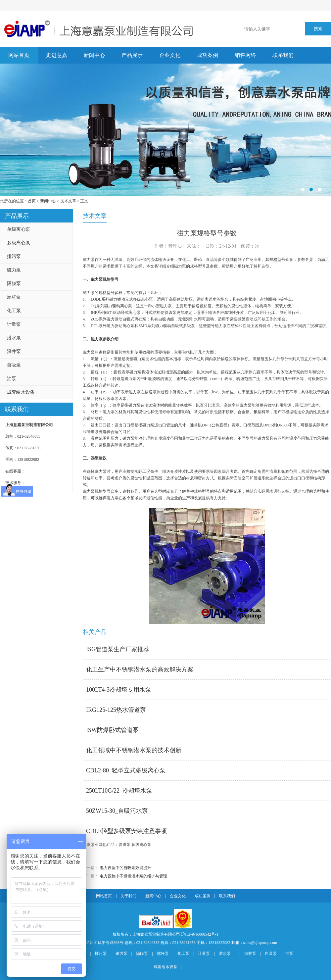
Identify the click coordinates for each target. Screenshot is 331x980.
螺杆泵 (14, 297)
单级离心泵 (19, 229)
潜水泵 (14, 338)
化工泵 (14, 311)
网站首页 (19, 55)
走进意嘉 (57, 55)
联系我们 (283, 55)
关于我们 (128, 896)
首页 (32, 201)
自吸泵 (14, 365)
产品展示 (132, 55)
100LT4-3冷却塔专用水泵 (119, 690)
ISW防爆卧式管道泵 (112, 730)
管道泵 (124, 845)
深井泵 (14, 351)
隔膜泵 (14, 284)
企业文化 (170, 55)
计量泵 (14, 324)
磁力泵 (14, 270)
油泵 (12, 379)
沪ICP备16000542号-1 (200, 934)
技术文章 (68, 201)
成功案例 (208, 55)
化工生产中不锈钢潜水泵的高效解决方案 (140, 669)
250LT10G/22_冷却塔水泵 (119, 791)
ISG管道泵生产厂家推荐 (118, 649)
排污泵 (14, 256)
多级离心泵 (19, 243)
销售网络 (245, 55)
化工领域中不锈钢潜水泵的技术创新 (134, 750)
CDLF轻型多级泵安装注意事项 (126, 831)
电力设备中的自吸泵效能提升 (125, 868)
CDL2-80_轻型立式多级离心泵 (126, 770)
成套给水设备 (21, 392)
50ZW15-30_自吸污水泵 (117, 811)
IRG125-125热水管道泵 (116, 710)
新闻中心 (94, 55)
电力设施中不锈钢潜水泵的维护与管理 (133, 876)
